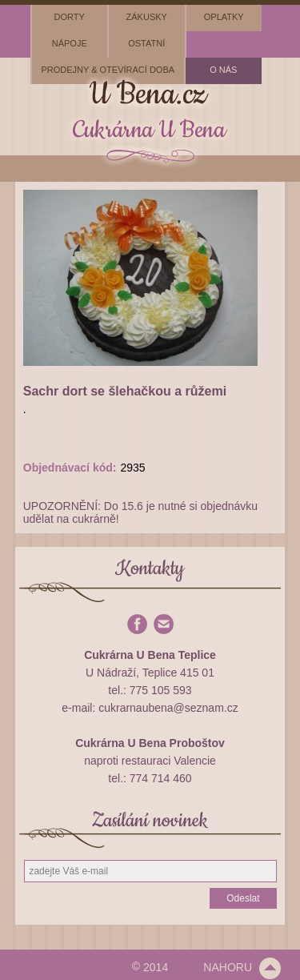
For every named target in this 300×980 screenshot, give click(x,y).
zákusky (147, 17)
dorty (70, 17)
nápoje (70, 43)
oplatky (224, 17)
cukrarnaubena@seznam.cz (168, 708)
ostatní (146, 43)
